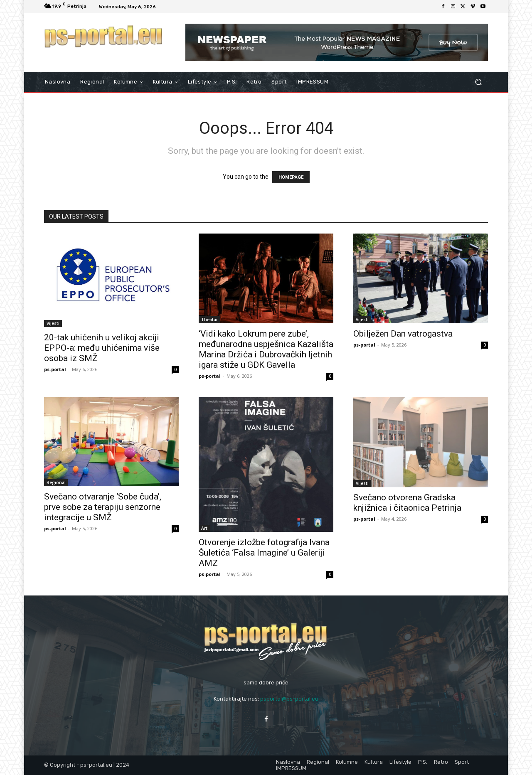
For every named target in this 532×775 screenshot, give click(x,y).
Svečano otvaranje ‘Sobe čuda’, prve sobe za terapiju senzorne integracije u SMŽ (103, 507)
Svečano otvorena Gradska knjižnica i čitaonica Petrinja (407, 503)
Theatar (209, 320)
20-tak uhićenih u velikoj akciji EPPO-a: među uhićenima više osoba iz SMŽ (102, 348)
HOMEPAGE (291, 177)
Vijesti (53, 323)
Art (204, 528)
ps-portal (55, 369)
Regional (56, 482)
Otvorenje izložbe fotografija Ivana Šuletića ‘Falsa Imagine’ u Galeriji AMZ (264, 553)
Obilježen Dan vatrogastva (403, 334)
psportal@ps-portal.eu (289, 699)
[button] (478, 82)
